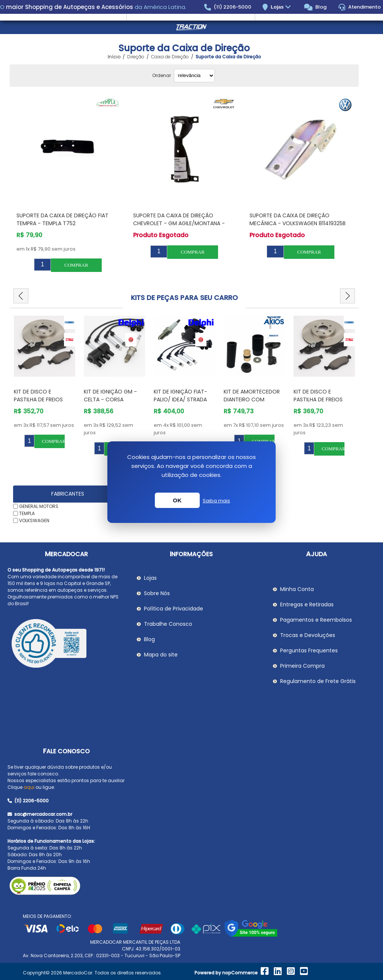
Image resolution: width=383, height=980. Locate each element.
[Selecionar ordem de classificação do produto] (194, 76)
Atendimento (360, 7)
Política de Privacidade (174, 609)
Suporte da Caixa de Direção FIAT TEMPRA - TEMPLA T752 (62, 219)
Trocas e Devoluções (308, 635)
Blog (315, 7)
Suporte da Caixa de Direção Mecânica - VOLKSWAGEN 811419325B (298, 219)
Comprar (76, 265)
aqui (29, 787)
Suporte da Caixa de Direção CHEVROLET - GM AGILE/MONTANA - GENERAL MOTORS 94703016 (179, 223)
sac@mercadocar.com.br (40, 814)
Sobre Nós (157, 593)
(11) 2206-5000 (228, 7)
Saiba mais (216, 501)
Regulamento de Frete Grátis (318, 681)
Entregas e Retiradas (307, 604)
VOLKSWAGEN (34, 520)
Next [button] (347, 296)
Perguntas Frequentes (309, 650)
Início (114, 57)
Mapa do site (161, 655)
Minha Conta (297, 589)
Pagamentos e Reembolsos (316, 620)
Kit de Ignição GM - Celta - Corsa (110, 396)
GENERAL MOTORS (39, 506)
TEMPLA (27, 513)
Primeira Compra (302, 666)
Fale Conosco (66, 751)
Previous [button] (21, 296)
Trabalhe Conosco (168, 624)
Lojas (282, 7)
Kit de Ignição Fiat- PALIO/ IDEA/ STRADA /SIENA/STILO (180, 399)
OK (177, 500)
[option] (45, 382)
